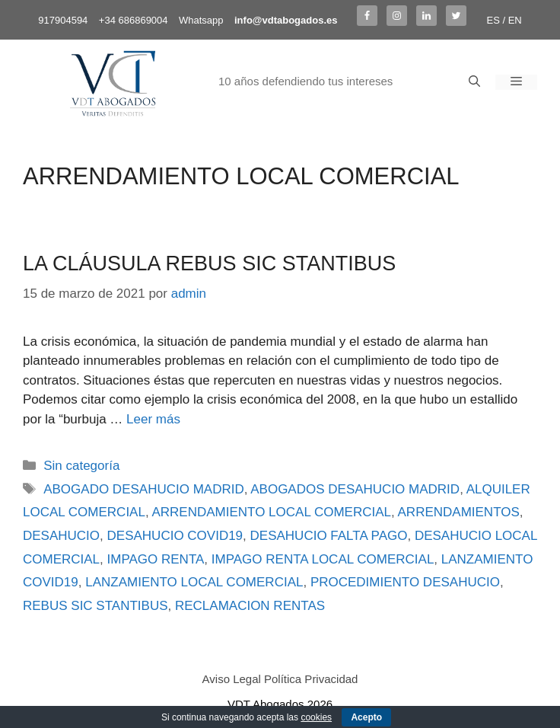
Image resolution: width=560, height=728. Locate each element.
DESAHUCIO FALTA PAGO (329, 536)
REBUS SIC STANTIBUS (95, 606)
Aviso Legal (232, 679)
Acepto (366, 717)
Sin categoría (81, 466)
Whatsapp (201, 20)
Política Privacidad (311, 679)
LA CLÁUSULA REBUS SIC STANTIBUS (209, 263)
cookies (316, 717)
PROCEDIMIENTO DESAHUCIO (405, 582)
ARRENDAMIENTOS (459, 512)
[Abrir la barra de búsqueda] (474, 82)
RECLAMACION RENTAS (250, 606)
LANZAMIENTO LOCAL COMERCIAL (194, 582)
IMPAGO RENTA (156, 559)
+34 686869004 (134, 20)
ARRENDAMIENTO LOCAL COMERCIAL (271, 512)
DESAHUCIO (61, 536)
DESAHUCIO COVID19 (175, 536)
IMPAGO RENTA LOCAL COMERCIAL (323, 559)
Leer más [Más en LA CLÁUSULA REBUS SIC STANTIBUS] (153, 419)
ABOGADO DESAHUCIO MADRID (144, 489)
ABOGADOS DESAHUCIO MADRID (355, 489)
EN (515, 20)
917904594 (63, 20)
